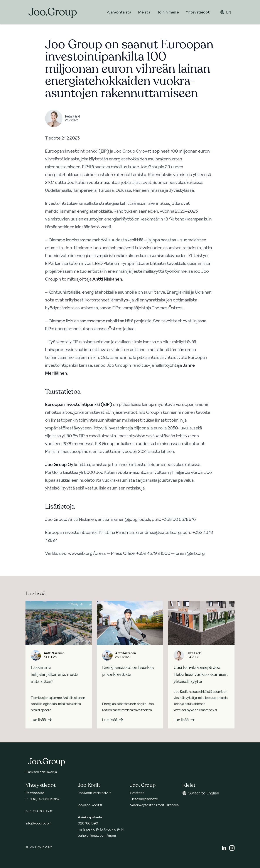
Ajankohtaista (119, 12)
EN (226, 12)
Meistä (144, 12)
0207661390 (43, 811)
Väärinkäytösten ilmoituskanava (154, 805)
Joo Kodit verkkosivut (94, 793)
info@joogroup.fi (38, 823)
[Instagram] (232, 848)
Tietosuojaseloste (144, 799)
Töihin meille (168, 12)
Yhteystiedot (198, 12)
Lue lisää (41, 720)
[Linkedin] (224, 848)
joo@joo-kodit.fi (90, 805)
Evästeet (137, 793)
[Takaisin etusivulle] (53, 12)
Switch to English (201, 793)
